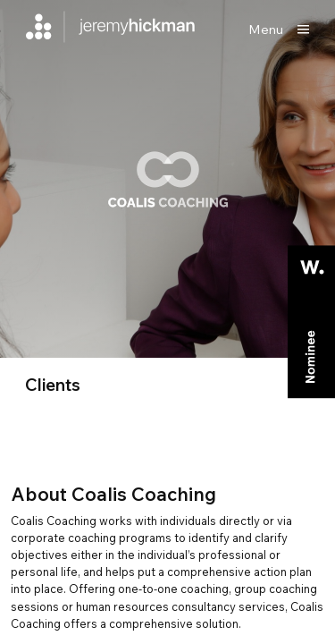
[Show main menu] (279, 30)
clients (53, 385)
